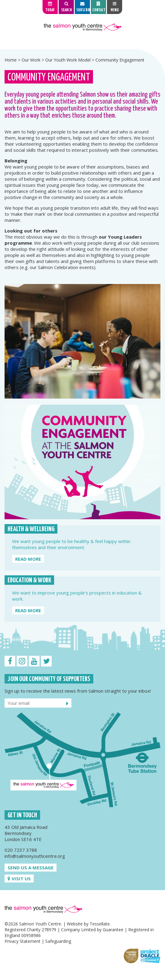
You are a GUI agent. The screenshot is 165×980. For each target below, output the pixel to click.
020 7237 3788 (21, 850)
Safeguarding (58, 941)
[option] (82, 42)
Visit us (19, 879)
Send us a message (31, 868)
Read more (28, 559)
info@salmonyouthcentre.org (35, 856)
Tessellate (100, 924)
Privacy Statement (22, 941)
